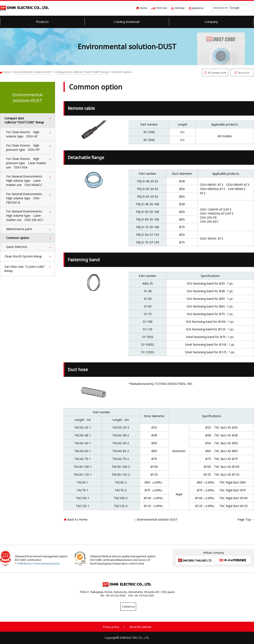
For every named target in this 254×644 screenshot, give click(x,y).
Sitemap (180, 8)
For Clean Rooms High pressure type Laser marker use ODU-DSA (26, 163)
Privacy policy (111, 626)
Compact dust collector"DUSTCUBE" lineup (82, 72)
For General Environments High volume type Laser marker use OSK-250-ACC (26, 216)
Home (144, 8)
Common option (18, 238)
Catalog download (127, 22)
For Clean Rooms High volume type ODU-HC (23, 134)
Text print (242, 73)
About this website (140, 626)
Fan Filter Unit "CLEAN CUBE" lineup (25, 269)
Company (211, 22)
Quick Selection (17, 247)
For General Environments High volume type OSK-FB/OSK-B (26, 198)
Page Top (244, 519)
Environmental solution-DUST (33, 72)
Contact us (127, 607)
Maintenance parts (19, 229)
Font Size (162, 8)
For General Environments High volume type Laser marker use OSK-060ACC (26, 181)
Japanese (198, 8)
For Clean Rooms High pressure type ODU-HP (23, 147)
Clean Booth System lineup (23, 256)
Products (42, 22)
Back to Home (77, 519)
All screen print (215, 73)
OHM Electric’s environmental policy (38, 564)
